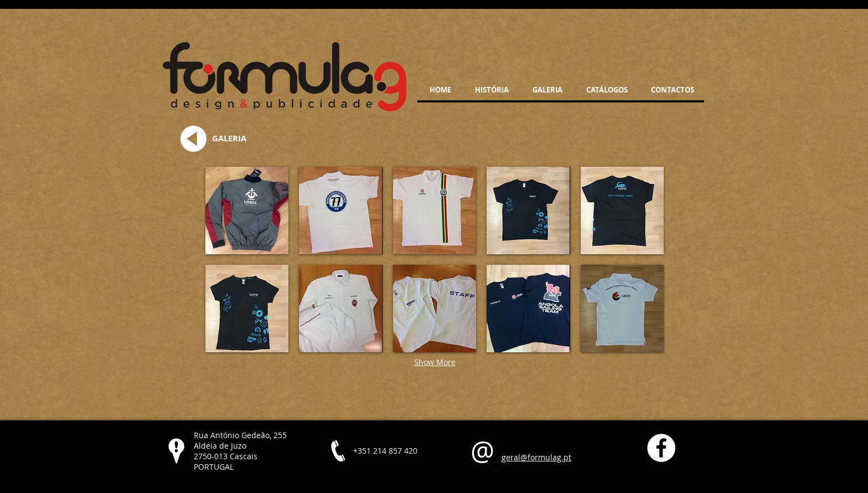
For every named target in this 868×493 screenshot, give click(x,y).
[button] (247, 210)
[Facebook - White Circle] (661, 448)
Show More (435, 362)
